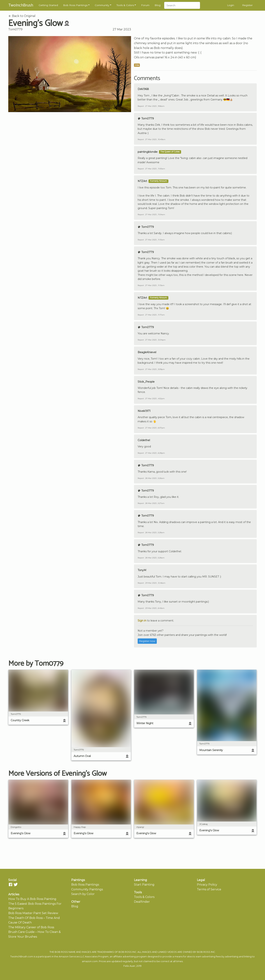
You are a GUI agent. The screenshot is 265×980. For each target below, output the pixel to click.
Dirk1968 (143, 89)
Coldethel (144, 440)
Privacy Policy (207, 885)
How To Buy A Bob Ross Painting (32, 899)
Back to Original (22, 16)
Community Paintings (87, 889)
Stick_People (146, 382)
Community (102, 5)
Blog (158, 5)
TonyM (142, 570)
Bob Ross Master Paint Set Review (33, 913)
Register (247, 5)
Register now (147, 641)
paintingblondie (148, 152)
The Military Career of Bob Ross (31, 927)
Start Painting (144, 885)
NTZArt (142, 181)
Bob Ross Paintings (75, 5)
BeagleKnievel (147, 352)
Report (141, 106)
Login (231, 5)
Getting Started (48, 5)
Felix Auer (129, 966)
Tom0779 (15, 29)
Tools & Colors (125, 5)
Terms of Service (209, 889)
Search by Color (83, 894)
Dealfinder (142, 902)
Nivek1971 (144, 411)
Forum (145, 5)
